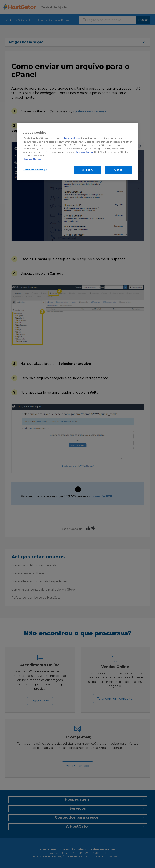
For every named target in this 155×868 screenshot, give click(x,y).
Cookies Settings (35, 170)
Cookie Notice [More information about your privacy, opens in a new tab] (32, 159)
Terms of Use (72, 138)
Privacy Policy (84, 152)
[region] (78, 151)
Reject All (88, 170)
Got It (118, 170)
